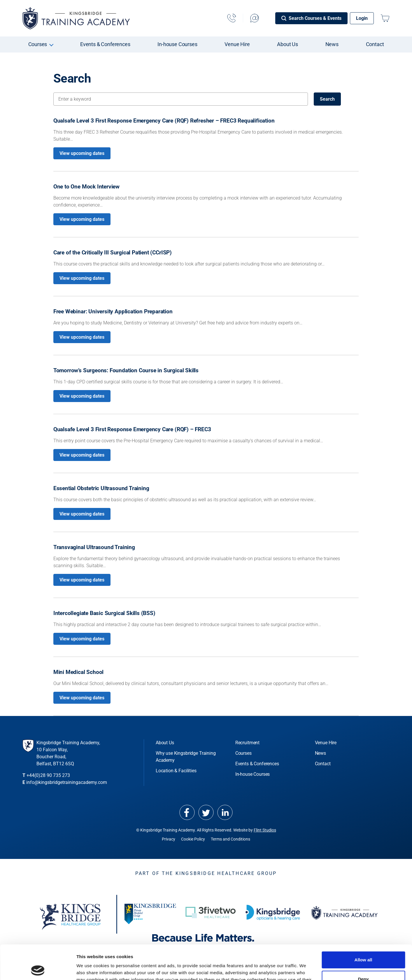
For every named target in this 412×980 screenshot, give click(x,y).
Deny (363, 945)
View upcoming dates (82, 153)
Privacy (169, 839)
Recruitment (247, 743)
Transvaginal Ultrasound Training (94, 547)
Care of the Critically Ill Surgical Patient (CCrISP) (113, 253)
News (332, 44)
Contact (375, 44)
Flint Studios (265, 830)
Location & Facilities (176, 771)
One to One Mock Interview (86, 187)
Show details (90, 968)
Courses (38, 44)
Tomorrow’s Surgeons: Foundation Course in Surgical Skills (126, 370)
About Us (287, 44)
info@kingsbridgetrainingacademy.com (67, 782)
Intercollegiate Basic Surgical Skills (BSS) (104, 613)
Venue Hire (237, 44)
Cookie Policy (193, 839)
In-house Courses (177, 44)
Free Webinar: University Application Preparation (113, 311)
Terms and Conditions (230, 839)
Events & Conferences (105, 44)
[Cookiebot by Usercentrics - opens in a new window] (38, 969)
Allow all (363, 926)
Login (362, 18)
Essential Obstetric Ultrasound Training (101, 488)
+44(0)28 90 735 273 (48, 775)
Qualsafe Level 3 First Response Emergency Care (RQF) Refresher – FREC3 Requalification (164, 121)
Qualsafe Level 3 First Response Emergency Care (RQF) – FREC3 (132, 429)
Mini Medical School (78, 672)
